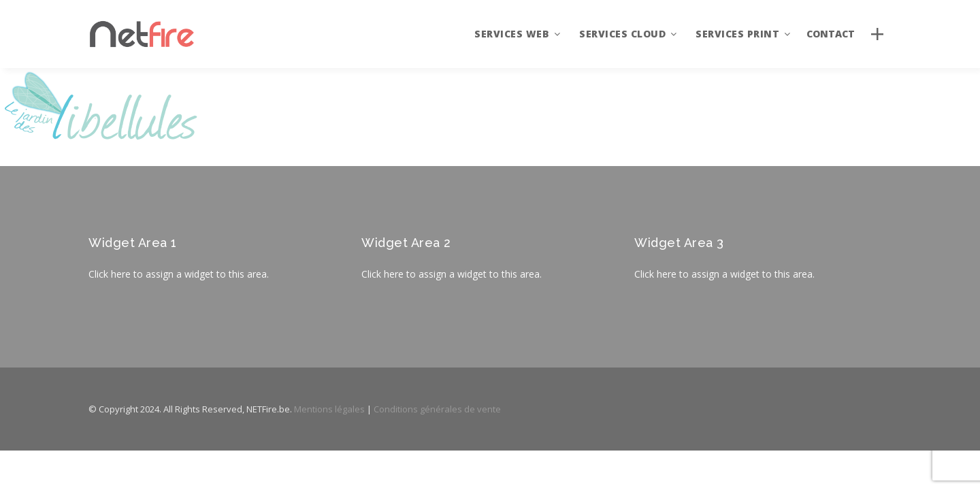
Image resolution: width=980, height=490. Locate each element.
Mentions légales (329, 409)
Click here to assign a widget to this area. (179, 274)
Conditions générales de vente (437, 409)
